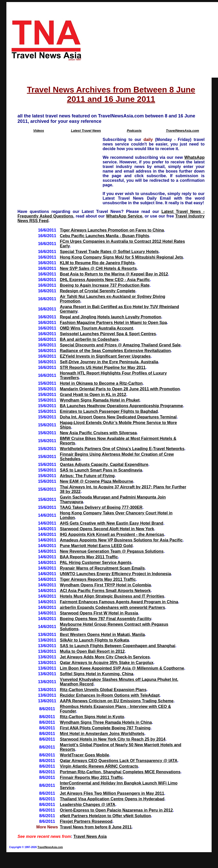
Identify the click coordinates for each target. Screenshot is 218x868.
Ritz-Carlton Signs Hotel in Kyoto (92, 717)
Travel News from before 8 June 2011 (96, 827)
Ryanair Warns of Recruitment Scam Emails (102, 568)
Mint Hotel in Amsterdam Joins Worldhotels (102, 734)
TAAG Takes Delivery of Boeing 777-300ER (101, 507)
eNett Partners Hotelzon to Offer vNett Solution (105, 816)
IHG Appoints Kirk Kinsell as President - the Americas (112, 534)
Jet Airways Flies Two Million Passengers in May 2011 (112, 793)
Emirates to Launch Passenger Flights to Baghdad (109, 411)
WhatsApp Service (124, 216)
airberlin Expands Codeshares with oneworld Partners (112, 607)
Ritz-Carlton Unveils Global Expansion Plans (103, 690)
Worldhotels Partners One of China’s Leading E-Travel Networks (122, 449)
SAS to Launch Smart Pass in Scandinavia (101, 470)
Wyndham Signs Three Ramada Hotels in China (106, 722)
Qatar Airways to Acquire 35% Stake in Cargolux (107, 663)
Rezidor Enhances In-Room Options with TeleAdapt (110, 695)
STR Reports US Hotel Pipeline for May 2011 (103, 367)
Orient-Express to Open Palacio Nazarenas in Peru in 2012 (116, 810)
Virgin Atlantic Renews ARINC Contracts (99, 766)
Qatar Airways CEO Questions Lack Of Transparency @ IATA (119, 761)
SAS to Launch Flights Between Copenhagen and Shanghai (118, 646)
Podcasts (134, 131)
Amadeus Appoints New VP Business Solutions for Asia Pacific (121, 540)
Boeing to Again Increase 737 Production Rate (105, 285)
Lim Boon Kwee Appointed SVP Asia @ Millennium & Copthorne (122, 668)
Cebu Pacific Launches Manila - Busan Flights (104, 236)
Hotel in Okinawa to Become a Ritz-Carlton (101, 383)
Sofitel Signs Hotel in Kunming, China (96, 674)
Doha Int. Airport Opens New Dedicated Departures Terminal (118, 417)
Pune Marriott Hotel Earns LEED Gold (96, 546)
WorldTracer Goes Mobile (84, 755)
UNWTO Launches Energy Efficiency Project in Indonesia (115, 574)
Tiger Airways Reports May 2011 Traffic (98, 579)
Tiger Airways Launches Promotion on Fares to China (112, 230)
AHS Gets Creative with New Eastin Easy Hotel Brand (112, 523)
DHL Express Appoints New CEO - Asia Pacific (105, 280)
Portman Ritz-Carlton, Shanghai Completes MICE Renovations (120, 772)
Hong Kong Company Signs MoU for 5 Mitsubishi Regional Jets (121, 257)
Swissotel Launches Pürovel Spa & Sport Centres (108, 334)
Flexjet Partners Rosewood (86, 821)
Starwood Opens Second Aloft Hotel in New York (107, 529)
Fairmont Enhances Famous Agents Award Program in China (119, 602)
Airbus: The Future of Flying (87, 476)
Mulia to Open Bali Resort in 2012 (92, 651)
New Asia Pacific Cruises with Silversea (98, 433)
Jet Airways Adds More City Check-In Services (105, 657)
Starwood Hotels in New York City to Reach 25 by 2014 (113, 739)
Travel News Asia (90, 836)
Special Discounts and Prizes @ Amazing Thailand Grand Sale (120, 345)
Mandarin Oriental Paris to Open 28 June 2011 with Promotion (120, 389)
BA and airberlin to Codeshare (89, 339)
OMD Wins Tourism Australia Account (96, 328)
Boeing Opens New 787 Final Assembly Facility (105, 619)
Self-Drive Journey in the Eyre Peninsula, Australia (109, 362)
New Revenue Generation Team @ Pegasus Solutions (112, 551)
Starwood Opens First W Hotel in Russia (99, 613)
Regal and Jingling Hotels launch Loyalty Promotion (110, 317)
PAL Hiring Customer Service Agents (96, 563)
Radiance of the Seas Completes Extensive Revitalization (115, 351)
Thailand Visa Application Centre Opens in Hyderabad (112, 799)
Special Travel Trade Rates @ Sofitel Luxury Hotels (109, 252)
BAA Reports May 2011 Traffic (89, 557)
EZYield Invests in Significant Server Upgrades (105, 356)
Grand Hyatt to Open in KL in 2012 (93, 395)
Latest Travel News (86, 131)
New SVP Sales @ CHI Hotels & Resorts (98, 268)
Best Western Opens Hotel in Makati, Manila (102, 635)
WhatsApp (194, 157)
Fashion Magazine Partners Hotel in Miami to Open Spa (113, 323)
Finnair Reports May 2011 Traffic (91, 777)
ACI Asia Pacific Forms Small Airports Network (105, 591)
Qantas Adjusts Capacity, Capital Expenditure (104, 465)
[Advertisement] (152, 40)
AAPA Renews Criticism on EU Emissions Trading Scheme (117, 701)
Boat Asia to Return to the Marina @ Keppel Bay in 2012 (114, 274)
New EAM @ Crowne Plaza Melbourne (96, 481)
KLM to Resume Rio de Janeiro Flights (97, 263)
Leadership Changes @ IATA (88, 805)
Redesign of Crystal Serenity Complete (97, 291)
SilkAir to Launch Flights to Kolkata (94, 640)
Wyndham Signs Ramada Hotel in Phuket (100, 400)
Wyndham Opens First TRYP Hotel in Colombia (105, 585)
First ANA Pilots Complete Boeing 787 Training (105, 728)
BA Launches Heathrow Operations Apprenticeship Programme (121, 406)
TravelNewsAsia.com (182, 131)
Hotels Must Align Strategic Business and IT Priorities (112, 596)
